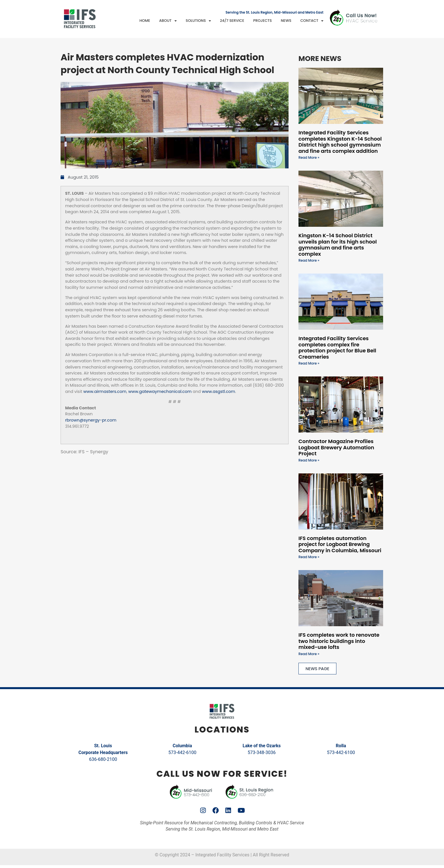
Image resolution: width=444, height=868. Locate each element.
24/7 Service (232, 21)
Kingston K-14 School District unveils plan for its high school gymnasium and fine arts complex (338, 245)
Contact (312, 21)
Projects (262, 21)
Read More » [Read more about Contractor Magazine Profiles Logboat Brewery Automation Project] (309, 460)
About (168, 21)
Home (145, 21)
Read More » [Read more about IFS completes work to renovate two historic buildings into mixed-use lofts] (309, 654)
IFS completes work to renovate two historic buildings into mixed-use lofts (339, 641)
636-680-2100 (103, 759)
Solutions (198, 21)
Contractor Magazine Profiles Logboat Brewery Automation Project (336, 447)
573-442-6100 (182, 752)
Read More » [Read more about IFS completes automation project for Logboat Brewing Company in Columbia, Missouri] (309, 557)
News (286, 21)
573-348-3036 (262, 752)
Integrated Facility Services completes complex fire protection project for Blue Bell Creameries (337, 348)
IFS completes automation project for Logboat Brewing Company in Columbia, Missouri (340, 544)
